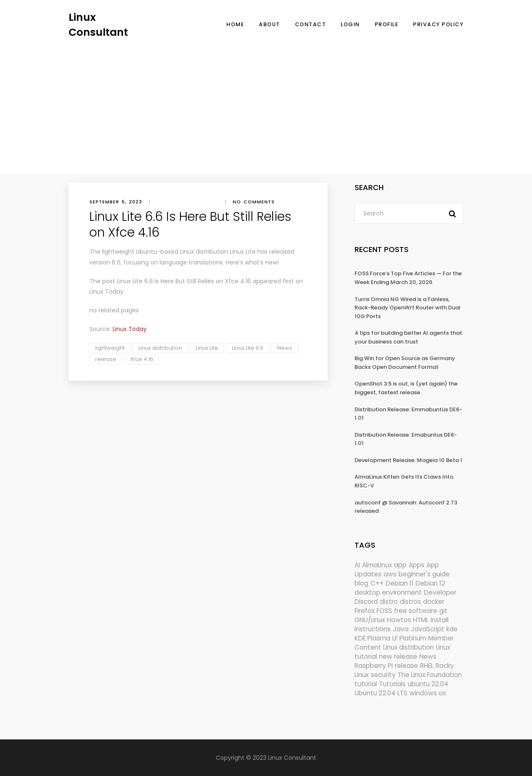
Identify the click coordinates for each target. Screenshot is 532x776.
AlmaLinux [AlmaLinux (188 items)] (377, 565)
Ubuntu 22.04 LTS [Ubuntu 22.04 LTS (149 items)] (381, 693)
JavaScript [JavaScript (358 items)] (427, 629)
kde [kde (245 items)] (452, 629)
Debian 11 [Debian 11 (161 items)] (400, 583)
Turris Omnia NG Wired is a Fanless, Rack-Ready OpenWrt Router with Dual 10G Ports (408, 308)
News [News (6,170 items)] (428, 656)
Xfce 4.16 (142, 359)
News (285, 348)
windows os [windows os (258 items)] (428, 693)
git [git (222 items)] (443, 611)
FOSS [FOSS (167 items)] (384, 611)
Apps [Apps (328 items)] (416, 565)
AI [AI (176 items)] (357, 565)
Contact (311, 24)
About (270, 24)
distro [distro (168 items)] (389, 602)
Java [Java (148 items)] (401, 629)
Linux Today (106, 292)
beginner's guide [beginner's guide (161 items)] (424, 574)
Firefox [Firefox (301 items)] (365, 611)
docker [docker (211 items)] (434, 602)
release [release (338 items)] (406, 666)
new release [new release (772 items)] (398, 656)
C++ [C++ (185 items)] (377, 583)
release (106, 359)
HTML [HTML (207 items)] (421, 620)
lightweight (110, 348)
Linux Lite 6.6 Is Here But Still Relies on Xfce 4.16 (184, 281)
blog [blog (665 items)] (361, 583)
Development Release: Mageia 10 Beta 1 (408, 460)
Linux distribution (160, 348)
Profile (387, 24)
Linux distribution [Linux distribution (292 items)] (409, 647)
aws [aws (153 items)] (390, 574)
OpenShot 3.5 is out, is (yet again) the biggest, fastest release (406, 388)
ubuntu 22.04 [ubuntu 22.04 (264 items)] (428, 684)
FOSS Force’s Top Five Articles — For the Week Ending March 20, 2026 (408, 278)
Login (350, 24)
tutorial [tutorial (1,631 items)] (366, 684)
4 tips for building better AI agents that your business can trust (408, 337)
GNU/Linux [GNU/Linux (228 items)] (370, 620)
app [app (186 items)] (400, 565)
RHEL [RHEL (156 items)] (427, 666)
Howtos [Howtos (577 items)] (399, 620)
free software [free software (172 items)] (416, 611)
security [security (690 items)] (383, 675)
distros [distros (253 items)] (410, 602)
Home (235, 24)
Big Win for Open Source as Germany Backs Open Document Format (405, 363)
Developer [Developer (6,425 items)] (440, 592)
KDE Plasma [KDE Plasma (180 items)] (372, 638)
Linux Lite (207, 348)
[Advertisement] (266, 102)
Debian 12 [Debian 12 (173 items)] (430, 583)
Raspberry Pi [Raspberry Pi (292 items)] (374, 666)
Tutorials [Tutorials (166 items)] (392, 684)
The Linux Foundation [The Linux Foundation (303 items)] (430, 675)
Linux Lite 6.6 (248, 348)
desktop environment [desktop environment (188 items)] (388, 592)
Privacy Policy (438, 24)
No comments (254, 202)
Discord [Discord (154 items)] (366, 602)
